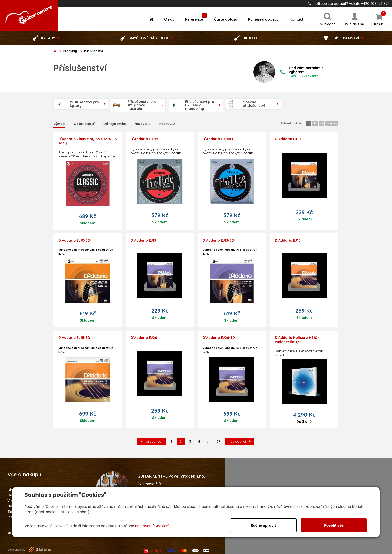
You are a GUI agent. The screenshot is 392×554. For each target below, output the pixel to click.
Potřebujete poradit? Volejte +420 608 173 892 (349, 4)
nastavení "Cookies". (153, 526)
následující (240, 441)
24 (315, 123)
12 (309, 123)
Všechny (332, 123)
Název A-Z (143, 124)
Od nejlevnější (84, 124)
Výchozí (59, 124)
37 (218, 441)
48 (322, 123)
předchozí (152, 441)
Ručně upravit (263, 525)
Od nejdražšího (115, 124)
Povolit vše (334, 525)
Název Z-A (167, 124)
